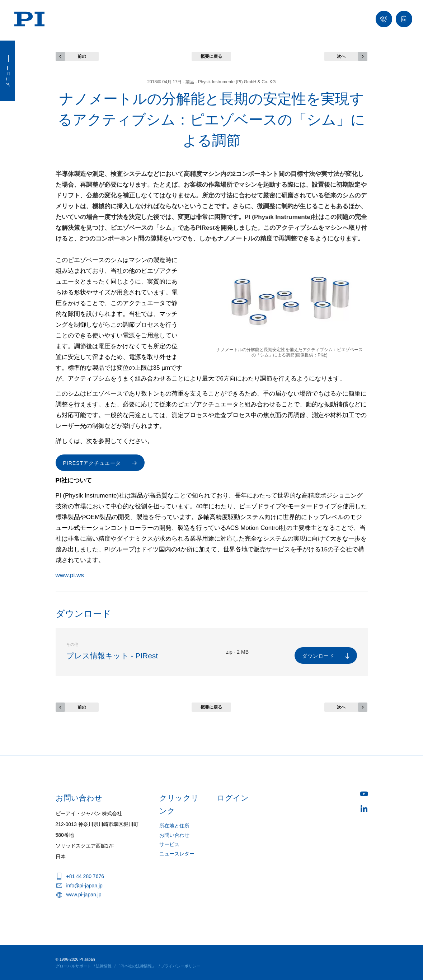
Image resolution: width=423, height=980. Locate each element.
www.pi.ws (70, 575)
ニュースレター (177, 854)
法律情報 (104, 966)
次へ (341, 56)
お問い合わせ (174, 835)
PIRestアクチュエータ (92, 463)
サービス (169, 844)
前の (82, 56)
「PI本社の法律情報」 (136, 966)
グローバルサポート (73, 966)
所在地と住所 (174, 826)
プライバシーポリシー (180, 966)
